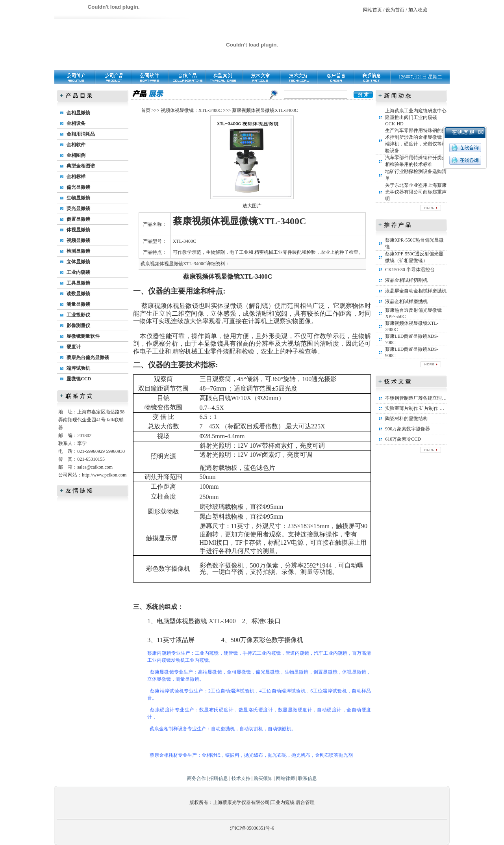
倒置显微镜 (78, 219)
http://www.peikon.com (104, 475)
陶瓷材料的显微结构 (406, 419)
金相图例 (76, 155)
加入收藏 (418, 10)
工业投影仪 (78, 315)
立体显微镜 (78, 262)
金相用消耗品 (81, 134)
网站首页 (372, 10)
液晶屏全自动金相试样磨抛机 (416, 291)
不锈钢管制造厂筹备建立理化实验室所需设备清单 (437, 398)
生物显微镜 (78, 198)
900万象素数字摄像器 (408, 429)
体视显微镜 (78, 230)
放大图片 (252, 206)
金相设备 (76, 123)
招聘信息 (219, 778)
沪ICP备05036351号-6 (252, 828)
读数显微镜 (78, 294)
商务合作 (196, 778)
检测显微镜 (78, 251)
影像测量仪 (78, 326)
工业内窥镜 (78, 272)
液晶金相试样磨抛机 (406, 302)
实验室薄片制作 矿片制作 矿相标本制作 (426, 408)
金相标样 (76, 177)
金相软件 (76, 145)
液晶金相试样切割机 (406, 280)
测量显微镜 (78, 304)
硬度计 (74, 347)
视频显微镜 (78, 240)
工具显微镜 (78, 283)
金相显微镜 (78, 113)
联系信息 (308, 778)
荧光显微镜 (78, 208)
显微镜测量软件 (83, 336)
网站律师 (285, 778)
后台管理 (305, 802)
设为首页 (395, 10)
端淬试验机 (78, 368)
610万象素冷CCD (403, 439)
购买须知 (263, 778)
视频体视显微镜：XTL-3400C (191, 110)
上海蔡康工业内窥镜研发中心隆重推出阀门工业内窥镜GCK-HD (416, 117)
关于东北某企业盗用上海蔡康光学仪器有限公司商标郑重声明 (416, 192)
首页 (146, 110)
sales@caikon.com (95, 467)
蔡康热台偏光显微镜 (88, 357)
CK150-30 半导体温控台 (410, 270)
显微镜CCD (79, 379)
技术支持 (241, 778)
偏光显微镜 (78, 187)
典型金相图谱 (81, 166)
